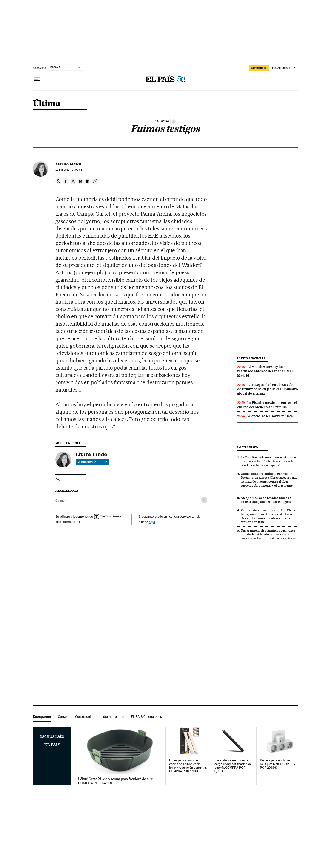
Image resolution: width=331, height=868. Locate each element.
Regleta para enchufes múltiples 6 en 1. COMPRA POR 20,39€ (278, 764)
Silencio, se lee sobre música (270, 416)
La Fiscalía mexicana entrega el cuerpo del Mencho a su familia (267, 405)
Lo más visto (248, 447)
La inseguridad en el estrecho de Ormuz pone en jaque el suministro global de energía (268, 389)
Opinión (61, 501)
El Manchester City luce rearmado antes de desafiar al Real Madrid (265, 371)
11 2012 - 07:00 (69, 170)
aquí (152, 522)
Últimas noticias (251, 358)
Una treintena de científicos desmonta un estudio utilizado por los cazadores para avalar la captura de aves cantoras (268, 534)
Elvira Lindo (68, 164)
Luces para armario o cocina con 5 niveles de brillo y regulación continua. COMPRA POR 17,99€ (188, 766)
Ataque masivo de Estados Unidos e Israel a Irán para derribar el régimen (267, 500)
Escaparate (42, 717)
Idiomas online (113, 717)
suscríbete (259, 68)
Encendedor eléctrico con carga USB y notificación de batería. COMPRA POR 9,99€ (233, 766)
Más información (68, 522)
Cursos (63, 717)
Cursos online (85, 717)
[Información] (174, 121)
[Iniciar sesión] (284, 68)
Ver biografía (92, 462)
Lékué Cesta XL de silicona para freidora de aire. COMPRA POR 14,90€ (116, 781)
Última (47, 104)
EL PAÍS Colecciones (146, 717)
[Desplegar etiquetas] (204, 500)
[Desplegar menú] (37, 79)
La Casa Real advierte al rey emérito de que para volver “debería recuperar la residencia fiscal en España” (268, 461)
